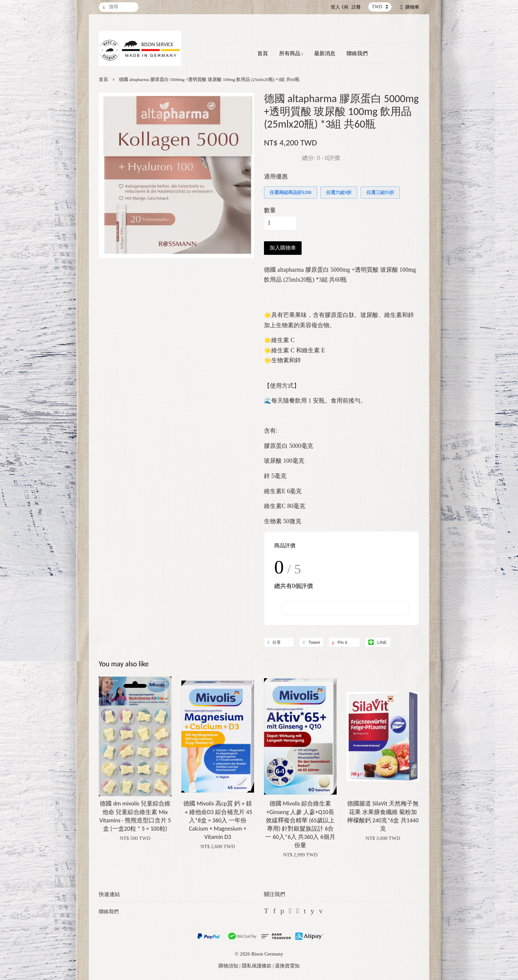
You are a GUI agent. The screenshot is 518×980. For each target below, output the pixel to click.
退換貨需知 (287, 966)
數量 (270, 210)
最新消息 (325, 53)
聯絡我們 (357, 53)
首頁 (263, 53)
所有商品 (291, 53)
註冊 (356, 7)
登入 (335, 7)
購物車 (412, 7)
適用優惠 (276, 176)
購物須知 (228, 966)
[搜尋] (119, 7)
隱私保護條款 (257, 966)
